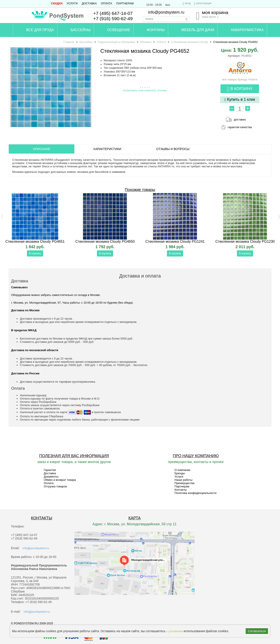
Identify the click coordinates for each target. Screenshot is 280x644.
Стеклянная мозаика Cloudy (190, 42)
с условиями (174, 631)
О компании (182, 470)
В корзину (240, 89)
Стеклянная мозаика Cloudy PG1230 (245, 241)
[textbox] (166, 19)
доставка (240, 119)
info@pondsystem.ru (166, 12)
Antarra (161, 42)
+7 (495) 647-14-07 (113, 13)
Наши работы (184, 480)
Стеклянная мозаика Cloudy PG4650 (105, 241)
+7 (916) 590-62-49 (113, 19)
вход (188, 3)
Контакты (181, 490)
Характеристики (107, 149)
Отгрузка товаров (55, 486)
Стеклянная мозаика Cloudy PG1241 (175, 241)
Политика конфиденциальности (196, 493)
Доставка (89, 3)
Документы (51, 477)
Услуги (72, 3)
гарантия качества (240, 127)
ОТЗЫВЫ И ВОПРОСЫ (173, 149)
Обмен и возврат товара (60, 480)
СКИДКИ (57, 3)
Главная (69, 42)
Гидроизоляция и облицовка (116, 42)
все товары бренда (240, 78)
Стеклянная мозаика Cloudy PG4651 (35, 241)
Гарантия (50, 470)
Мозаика (146, 42)
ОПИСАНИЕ (42, 149)
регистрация (204, 3)
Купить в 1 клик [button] (240, 100)
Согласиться (257, 631)
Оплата (107, 3)
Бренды (180, 473)
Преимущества (185, 483)
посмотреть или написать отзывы (145, 90)
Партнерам (125, 3)
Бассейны (86, 42)
